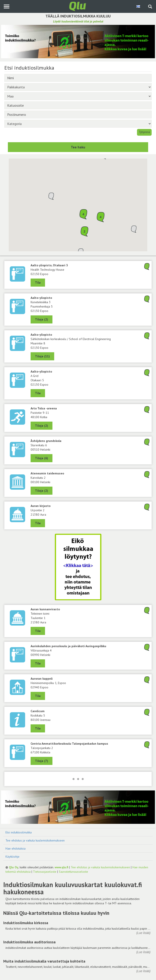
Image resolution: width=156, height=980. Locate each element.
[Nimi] (78, 78)
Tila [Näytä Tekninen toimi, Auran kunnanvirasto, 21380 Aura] (38, 631)
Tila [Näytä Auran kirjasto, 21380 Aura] (38, 523)
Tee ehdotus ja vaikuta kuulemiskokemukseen (35, 840)
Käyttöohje (12, 857)
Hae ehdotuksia (16, 848)
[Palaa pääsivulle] (78, 6)
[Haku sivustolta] (150, 7)
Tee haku (78, 147)
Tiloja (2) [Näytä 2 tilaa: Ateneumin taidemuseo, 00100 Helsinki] (42, 491)
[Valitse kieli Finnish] (139, 6)
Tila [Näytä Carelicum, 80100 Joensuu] (38, 728)
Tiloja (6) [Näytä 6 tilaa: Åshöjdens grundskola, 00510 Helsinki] (42, 458)
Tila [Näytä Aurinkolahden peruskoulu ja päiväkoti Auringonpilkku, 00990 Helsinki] (38, 663)
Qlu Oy (14, 867)
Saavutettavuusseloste (73, 872)
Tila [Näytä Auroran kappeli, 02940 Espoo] (38, 696)
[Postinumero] (78, 115)
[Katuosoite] (78, 105)
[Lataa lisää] (78, 779)
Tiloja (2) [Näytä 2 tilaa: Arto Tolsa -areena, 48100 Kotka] (42, 426)
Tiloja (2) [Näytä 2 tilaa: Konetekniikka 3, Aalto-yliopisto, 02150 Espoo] (42, 319)
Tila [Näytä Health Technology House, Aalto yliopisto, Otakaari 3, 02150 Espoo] (38, 282)
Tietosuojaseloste (45, 872)
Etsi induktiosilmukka (19, 832)
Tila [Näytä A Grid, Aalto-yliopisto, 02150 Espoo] (38, 393)
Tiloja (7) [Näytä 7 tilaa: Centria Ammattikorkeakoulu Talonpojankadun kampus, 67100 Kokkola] (42, 761)
